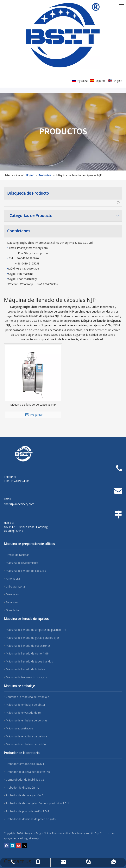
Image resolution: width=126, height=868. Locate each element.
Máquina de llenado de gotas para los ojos (33, 638)
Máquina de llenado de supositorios (28, 646)
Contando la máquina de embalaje (27, 697)
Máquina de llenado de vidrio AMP (27, 653)
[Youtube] (19, 846)
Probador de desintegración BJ (25, 795)
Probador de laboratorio (22, 753)
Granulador (13, 610)
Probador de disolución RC (22, 788)
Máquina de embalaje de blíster (25, 705)
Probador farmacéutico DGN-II (25, 764)
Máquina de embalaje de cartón (26, 744)
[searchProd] (60, 203)
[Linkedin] (13, 846)
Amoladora (13, 579)
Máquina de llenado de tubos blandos (29, 661)
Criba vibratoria (15, 586)
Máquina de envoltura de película (26, 736)
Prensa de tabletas (18, 555)
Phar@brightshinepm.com (34, 253)
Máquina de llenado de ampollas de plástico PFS (36, 630)
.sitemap (34, 838)
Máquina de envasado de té (23, 713)
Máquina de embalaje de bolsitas (27, 720)
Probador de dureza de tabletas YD (28, 772)
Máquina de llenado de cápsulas (26, 571)
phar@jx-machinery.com (19, 504)
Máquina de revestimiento (22, 563)
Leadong (22, 838)
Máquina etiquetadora (20, 728)
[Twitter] (25, 846)
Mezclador (12, 594)
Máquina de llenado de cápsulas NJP (33, 405)
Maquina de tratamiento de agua (26, 677)
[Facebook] (6, 846)
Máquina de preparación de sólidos (29, 544)
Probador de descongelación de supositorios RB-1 (37, 803)
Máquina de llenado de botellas (25, 669)
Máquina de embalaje (19, 686)
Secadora (12, 602)
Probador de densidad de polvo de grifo (31, 819)
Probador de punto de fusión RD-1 (28, 811)
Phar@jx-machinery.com (32, 248)
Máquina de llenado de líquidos (26, 619)
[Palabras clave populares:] (118, 203)
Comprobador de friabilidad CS (25, 780)
